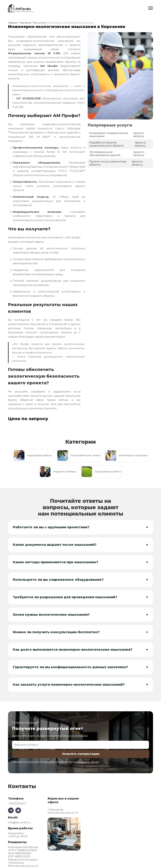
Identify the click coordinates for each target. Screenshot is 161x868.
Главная (12, 23)
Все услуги (40, 23)
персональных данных (86, 763)
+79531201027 (17, 804)
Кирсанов (25, 23)
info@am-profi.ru (19, 823)
